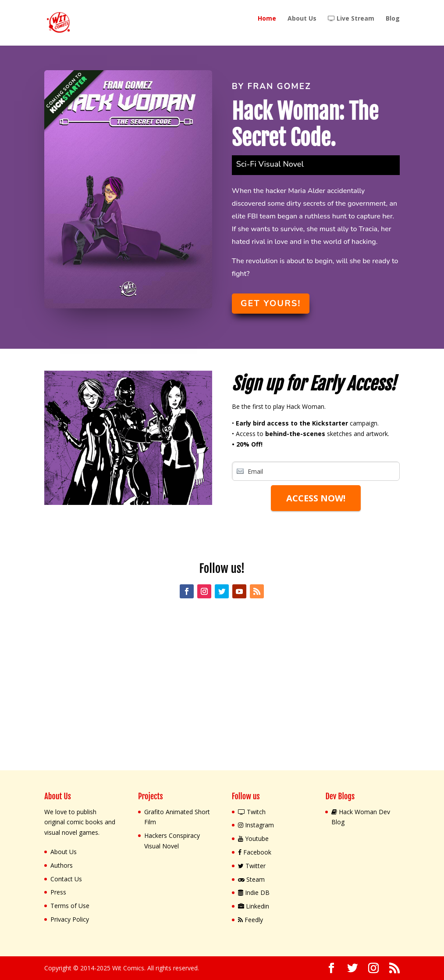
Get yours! (271, 303)
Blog (393, 19)
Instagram (256, 825)
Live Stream (351, 19)
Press (58, 892)
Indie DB (254, 892)
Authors (62, 865)
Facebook (255, 852)
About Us (302, 19)
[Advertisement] (222, 690)
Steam (251, 879)
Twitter (252, 866)
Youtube (253, 839)
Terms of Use (70, 906)
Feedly (250, 920)
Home (267, 19)
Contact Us (66, 879)
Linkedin (254, 906)
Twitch (252, 812)
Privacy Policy (70, 919)
